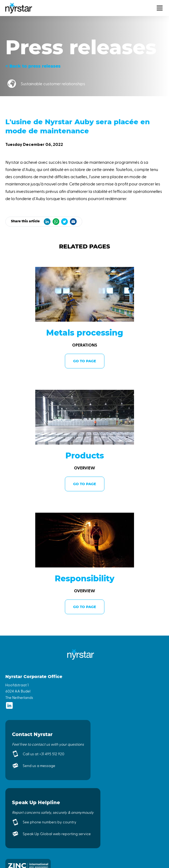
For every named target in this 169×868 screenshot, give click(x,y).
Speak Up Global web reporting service (57, 834)
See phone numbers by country (50, 822)
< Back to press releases (33, 66)
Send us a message (39, 766)
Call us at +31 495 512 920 (44, 754)
